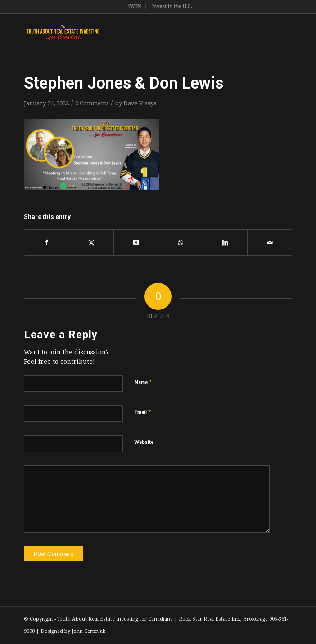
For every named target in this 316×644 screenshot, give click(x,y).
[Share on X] (91, 242)
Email (143, 412)
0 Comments (92, 103)
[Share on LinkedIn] (225, 242)
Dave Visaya (140, 103)
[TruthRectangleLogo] (131, 32)
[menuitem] (135, 7)
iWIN (135, 7)
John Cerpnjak (88, 631)
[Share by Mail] (270, 242)
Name (143, 382)
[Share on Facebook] (47, 242)
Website (144, 442)
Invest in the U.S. (172, 7)
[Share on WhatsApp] (181, 242)
